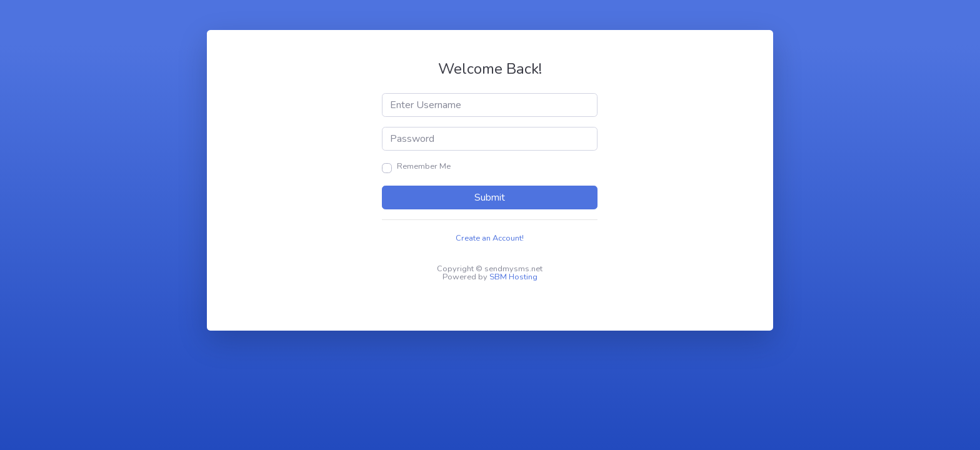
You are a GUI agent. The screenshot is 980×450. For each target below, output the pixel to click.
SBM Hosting (513, 277)
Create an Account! (490, 238)
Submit (490, 197)
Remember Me (424, 166)
